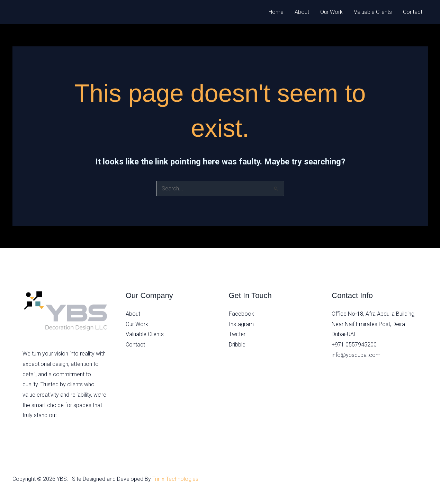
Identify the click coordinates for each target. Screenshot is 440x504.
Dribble (237, 345)
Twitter (237, 334)
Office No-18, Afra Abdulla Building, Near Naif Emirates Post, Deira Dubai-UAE (374, 324)
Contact (413, 12)
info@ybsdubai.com (356, 355)
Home (276, 12)
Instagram (241, 324)
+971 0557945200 (354, 345)
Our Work (331, 12)
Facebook (241, 314)
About (302, 12)
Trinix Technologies (175, 479)
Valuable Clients (373, 12)
